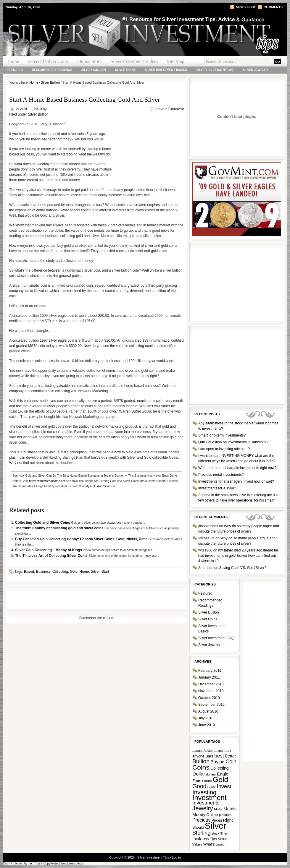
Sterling (202, 833)
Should (198, 828)
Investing (204, 792)
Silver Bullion (94, 70)
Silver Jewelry (255, 70)
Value (223, 839)
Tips (214, 839)
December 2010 (211, 684)
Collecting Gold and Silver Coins (43, 523)
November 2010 (211, 691)
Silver (95, 572)
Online (212, 815)
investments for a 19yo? (217, 488)
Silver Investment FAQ (215, 70)
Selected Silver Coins (48, 61)
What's (209, 844)
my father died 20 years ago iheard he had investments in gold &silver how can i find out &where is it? (238, 556)
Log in (176, 857)
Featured (15, 70)
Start (105, 572)
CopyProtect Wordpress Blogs (63, 863)
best (219, 756)
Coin (231, 762)
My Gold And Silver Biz (101, 486)
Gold (74, 572)
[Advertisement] (148, 152)
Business (43, 572)
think (197, 839)
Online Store (90, 61)
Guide (212, 787)
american (223, 751)
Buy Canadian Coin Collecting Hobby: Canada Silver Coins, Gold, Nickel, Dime (82, 539)
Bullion (201, 761)
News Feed (245, 7)
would (220, 844)
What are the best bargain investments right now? (237, 468)
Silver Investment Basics (166, 70)
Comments (273, 7)
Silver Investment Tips (74, 22)
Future (207, 781)
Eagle (223, 774)
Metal (218, 809)
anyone (198, 756)
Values (197, 844)
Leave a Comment (169, 109)
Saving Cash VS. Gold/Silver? (243, 568)
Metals (230, 809)
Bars (209, 756)
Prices (217, 820)
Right (228, 820)
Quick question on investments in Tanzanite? (233, 442)
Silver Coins (125, 70)
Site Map (176, 61)
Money (199, 815)
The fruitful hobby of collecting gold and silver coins (60, 528)
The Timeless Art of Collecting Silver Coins (52, 556)
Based (29, 572)
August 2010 (208, 711)
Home (13, 61)
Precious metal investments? (221, 475)
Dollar (199, 774)
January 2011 (209, 677)
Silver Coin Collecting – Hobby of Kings (49, 550)
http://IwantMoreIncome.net (47, 481)
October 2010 (209, 698)
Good (199, 786)
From (197, 781)
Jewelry (203, 808)
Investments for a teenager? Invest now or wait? (236, 481)
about (197, 751)
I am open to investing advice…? (224, 449)
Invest (224, 786)
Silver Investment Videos (134, 61)
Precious (201, 820)
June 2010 (207, 725)
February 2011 (210, 671)
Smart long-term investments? (222, 435)
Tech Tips (34, 863)
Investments (206, 803)
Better (231, 756)
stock (215, 833)
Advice (208, 751)
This (205, 839)
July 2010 (206, 718)
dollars (211, 774)
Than (224, 833)
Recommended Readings (52, 70)
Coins (201, 767)
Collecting (60, 572)
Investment (210, 798)
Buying (217, 762)
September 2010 (211, 705)
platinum (225, 815)
